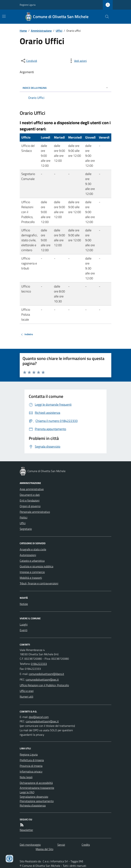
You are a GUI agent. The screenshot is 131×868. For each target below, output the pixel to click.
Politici (24, 517)
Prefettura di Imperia (32, 760)
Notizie (24, 604)
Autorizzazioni (28, 555)
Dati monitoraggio (30, 845)
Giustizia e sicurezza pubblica (36, 566)
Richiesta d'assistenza (33, 805)
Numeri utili (26, 697)
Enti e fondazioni (30, 500)
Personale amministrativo (35, 512)
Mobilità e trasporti (31, 578)
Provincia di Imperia (31, 766)
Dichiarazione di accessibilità (36, 783)
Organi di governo (30, 506)
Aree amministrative (32, 489)
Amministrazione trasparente (37, 788)
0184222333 (39, 664)
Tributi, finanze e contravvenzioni (39, 583)
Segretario (26, 529)
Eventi (24, 630)
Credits (86, 845)
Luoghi (24, 624)
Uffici (59, 31)
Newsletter (26, 830)
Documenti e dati (30, 495)
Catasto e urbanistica (32, 561)
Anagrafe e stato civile (33, 549)
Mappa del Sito (44, 849)
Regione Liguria (28, 5)
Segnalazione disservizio (34, 797)
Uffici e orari (27, 691)
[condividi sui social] (29, 61)
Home (23, 31)
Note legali (26, 777)
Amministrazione (41, 31)
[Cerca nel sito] (106, 17)
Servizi (61, 845)
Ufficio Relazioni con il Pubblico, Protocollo (44, 685)
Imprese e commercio (32, 572)
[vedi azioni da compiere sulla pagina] (78, 61)
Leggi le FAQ (27, 792)
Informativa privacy (31, 771)
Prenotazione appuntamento (37, 801)
